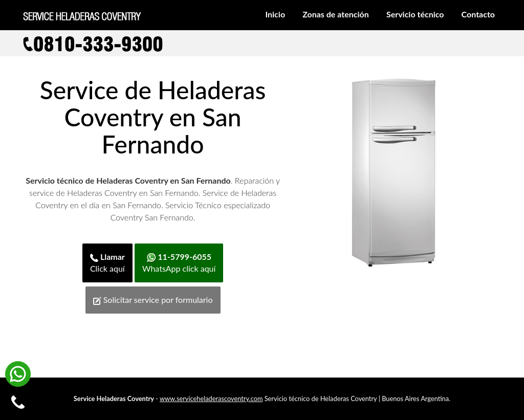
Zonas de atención (336, 14)
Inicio (275, 14)
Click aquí (107, 262)
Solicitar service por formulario (153, 300)
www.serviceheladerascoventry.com (211, 399)
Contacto (478, 14)
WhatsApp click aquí (179, 262)
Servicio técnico (415, 14)
